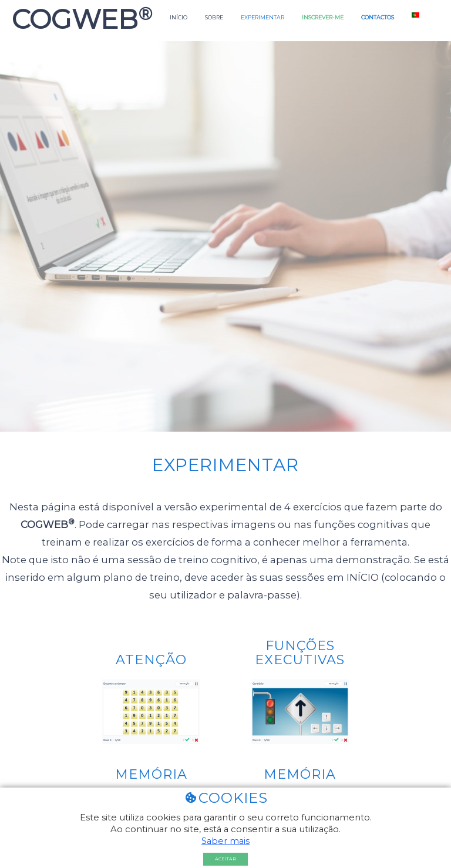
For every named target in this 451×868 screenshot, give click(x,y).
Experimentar (262, 17)
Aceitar (225, 859)
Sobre (214, 17)
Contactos (378, 17)
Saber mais (225, 841)
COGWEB (78, 19)
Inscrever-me (323, 17)
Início (179, 17)
